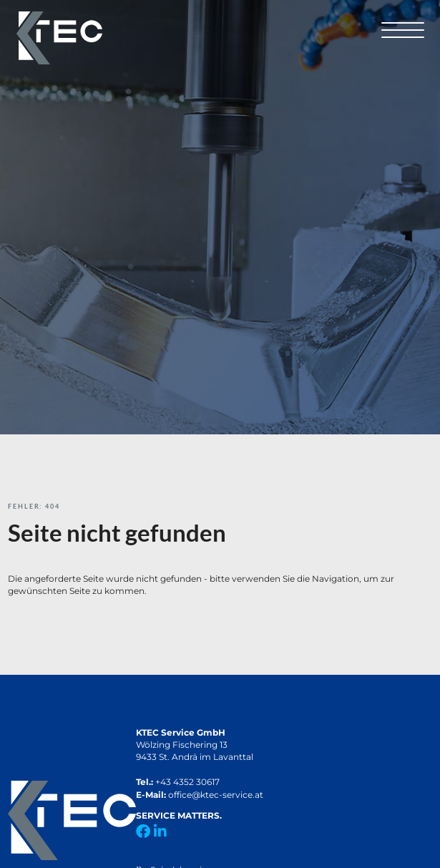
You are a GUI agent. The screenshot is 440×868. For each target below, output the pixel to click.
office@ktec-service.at (216, 795)
